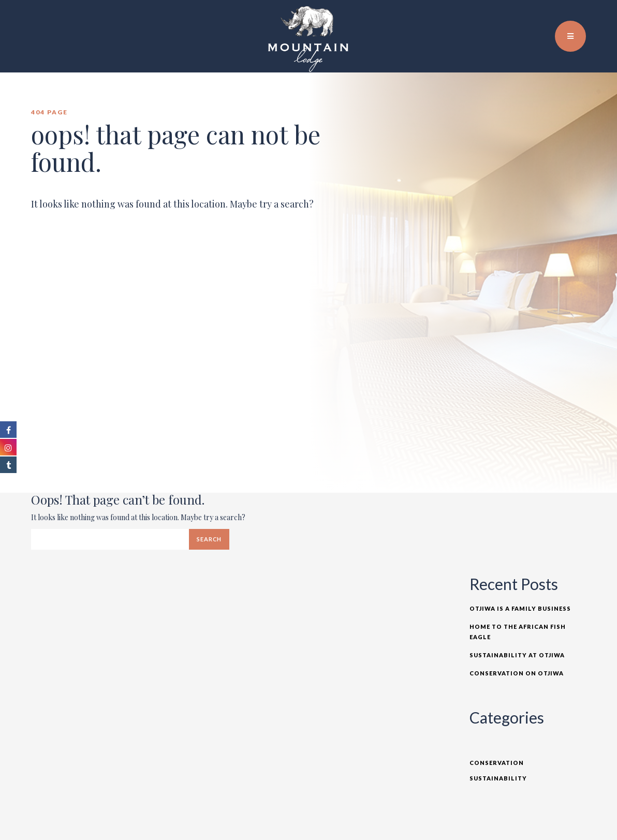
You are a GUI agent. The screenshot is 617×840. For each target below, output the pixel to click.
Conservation (497, 763)
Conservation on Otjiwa (517, 673)
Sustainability (498, 778)
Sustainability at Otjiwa (517, 655)
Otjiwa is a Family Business (520, 608)
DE (585, 16)
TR (574, 16)
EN (563, 16)
